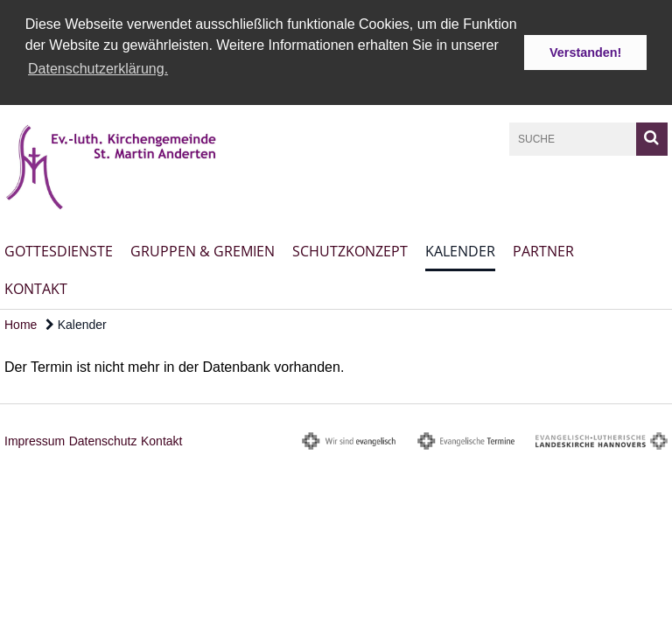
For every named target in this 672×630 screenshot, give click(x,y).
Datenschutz (103, 439)
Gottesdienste (59, 249)
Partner (543, 249)
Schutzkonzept (350, 249)
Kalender (460, 249)
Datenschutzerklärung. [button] (98, 69)
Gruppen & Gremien (203, 249)
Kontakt (36, 287)
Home (21, 323)
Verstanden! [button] (585, 52)
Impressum (35, 439)
